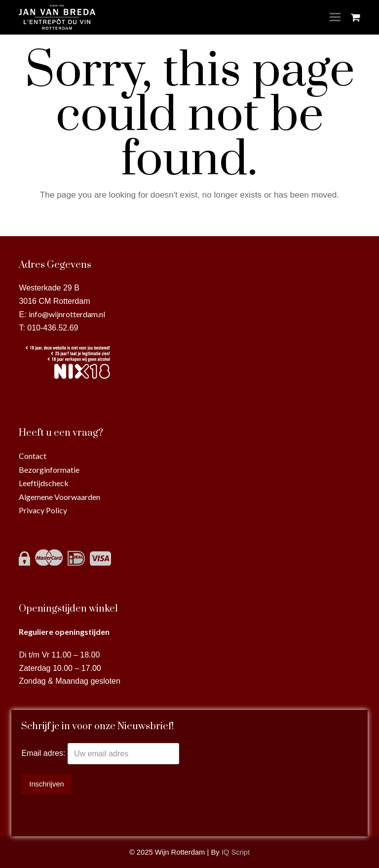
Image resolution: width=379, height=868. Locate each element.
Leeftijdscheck (44, 483)
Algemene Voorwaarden (59, 497)
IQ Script (236, 852)
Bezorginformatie (49, 470)
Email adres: (44, 754)
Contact (33, 456)
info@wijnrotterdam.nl (67, 314)
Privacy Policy (43, 510)
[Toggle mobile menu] (335, 17)
